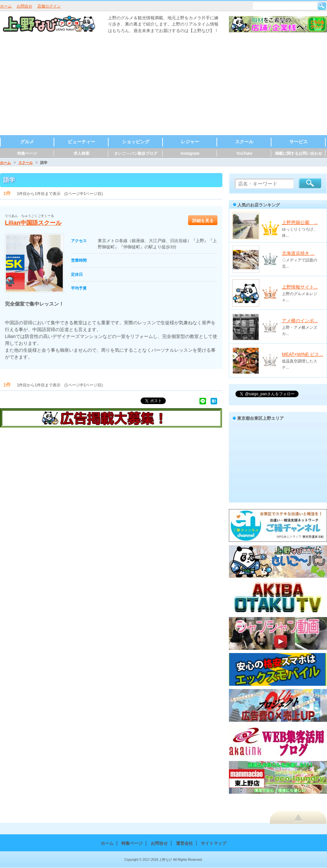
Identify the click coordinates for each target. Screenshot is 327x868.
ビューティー (81, 142)
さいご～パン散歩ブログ (136, 153)
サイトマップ (214, 843)
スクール (244, 142)
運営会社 (184, 843)
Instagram (190, 153)
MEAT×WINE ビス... (302, 354)
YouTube (244, 153)
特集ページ (27, 153)
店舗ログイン (49, 6)
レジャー (190, 142)
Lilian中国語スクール (33, 223)
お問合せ (25, 6)
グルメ (27, 142)
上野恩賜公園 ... (300, 222)
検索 (322, 6)
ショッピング (136, 142)
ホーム (6, 6)
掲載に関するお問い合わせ (299, 153)
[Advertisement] (164, 86)
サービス (299, 142)
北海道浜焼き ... (298, 253)
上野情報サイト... (300, 287)
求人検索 (81, 153)
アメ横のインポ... (300, 321)
